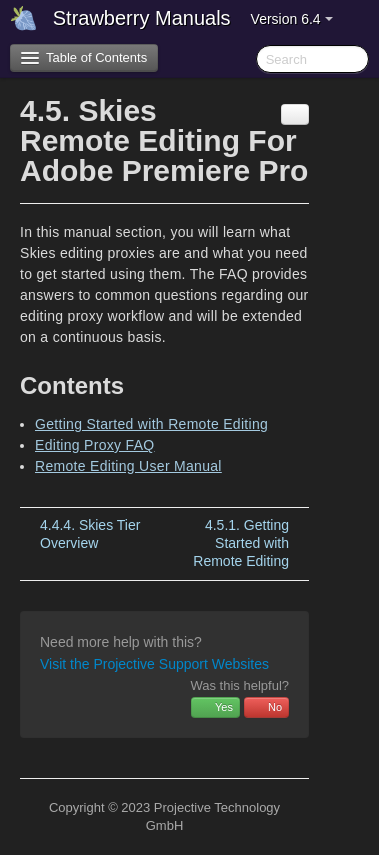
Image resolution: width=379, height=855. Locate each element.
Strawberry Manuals (142, 18)
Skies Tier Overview (90, 534)
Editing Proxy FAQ (94, 445)
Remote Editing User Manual (128, 466)
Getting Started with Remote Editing (151, 424)
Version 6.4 (292, 19)
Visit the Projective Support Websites (154, 664)
